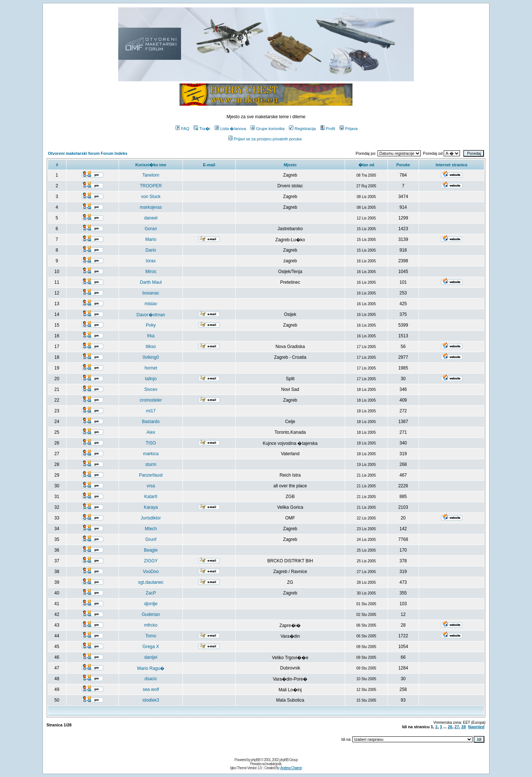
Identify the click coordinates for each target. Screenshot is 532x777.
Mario (151, 239)
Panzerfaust (151, 475)
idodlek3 (151, 700)
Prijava (349, 129)
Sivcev (151, 389)
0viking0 (151, 357)
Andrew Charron (291, 768)
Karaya (151, 507)
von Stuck (151, 197)
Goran (151, 229)
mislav (151, 304)
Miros (151, 272)
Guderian (151, 614)
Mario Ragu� (151, 668)
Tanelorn (151, 175)
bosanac (151, 293)
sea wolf (151, 689)
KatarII (151, 497)
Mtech (151, 529)
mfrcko (151, 625)
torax (151, 261)
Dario (151, 250)
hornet (151, 368)
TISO (151, 443)
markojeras (151, 207)
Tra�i (202, 129)
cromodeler (151, 400)
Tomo (151, 636)
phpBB (255, 760)
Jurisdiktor (151, 518)
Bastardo (151, 422)
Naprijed (476, 727)
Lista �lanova (230, 129)
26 (450, 727)
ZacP (151, 593)
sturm (151, 464)
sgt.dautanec (151, 582)
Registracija (302, 129)
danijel (151, 657)
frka (151, 336)
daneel (151, 218)
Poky (151, 325)
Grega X (151, 647)
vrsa (151, 486)
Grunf (151, 539)
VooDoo (151, 572)
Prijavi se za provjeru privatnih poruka (265, 139)
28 (464, 727)
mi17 (151, 411)
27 (457, 727)
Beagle (151, 550)
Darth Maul (151, 282)
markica (151, 454)
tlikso (151, 347)
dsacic (151, 679)
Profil (328, 129)
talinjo (151, 379)
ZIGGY (151, 561)
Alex (151, 432)
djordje (151, 604)
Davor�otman (151, 315)
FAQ (182, 129)
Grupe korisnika (267, 129)
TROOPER (151, 186)
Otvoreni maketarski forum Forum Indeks (88, 153)
